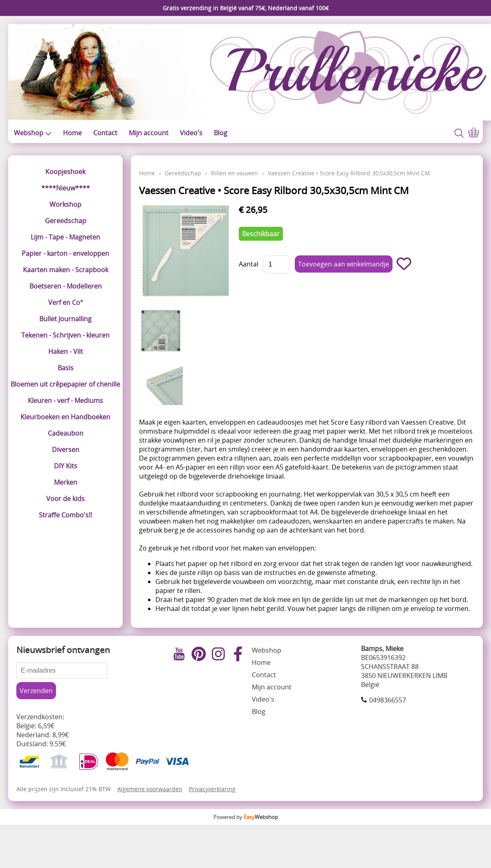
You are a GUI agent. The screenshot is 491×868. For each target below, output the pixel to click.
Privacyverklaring (212, 789)
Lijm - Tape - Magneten (65, 237)
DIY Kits (66, 466)
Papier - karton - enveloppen (65, 253)
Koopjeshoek (65, 172)
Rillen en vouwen (234, 173)
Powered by (246, 817)
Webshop (33, 133)
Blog (221, 133)
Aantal (249, 264)
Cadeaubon (66, 433)
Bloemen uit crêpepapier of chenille (65, 384)
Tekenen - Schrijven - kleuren (65, 335)
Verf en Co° (66, 302)
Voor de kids (65, 499)
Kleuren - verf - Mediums (65, 400)
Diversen (66, 450)
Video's (191, 133)
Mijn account (149, 133)
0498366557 (388, 700)
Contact (105, 133)
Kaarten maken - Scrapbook (66, 270)
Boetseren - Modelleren (66, 286)
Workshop (65, 204)
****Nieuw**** (66, 188)
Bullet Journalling (65, 319)
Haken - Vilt (66, 351)
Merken (66, 482)
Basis (66, 368)
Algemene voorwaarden (150, 789)
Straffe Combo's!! (65, 515)
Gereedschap (66, 221)
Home (72, 133)
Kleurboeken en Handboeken (65, 417)
